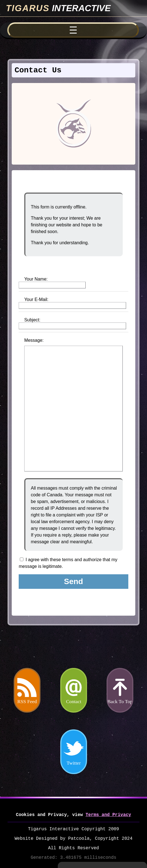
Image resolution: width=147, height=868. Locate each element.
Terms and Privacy (108, 815)
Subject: (32, 320)
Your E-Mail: (36, 299)
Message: (34, 340)
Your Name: (36, 279)
